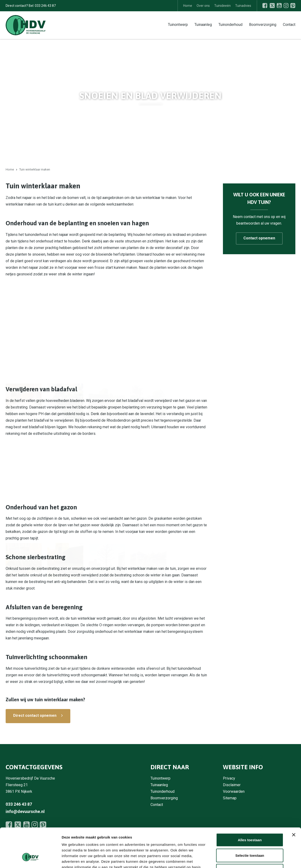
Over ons (203, 6)
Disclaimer (232, 785)
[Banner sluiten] (294, 801)
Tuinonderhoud (230, 24)
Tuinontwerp (178, 24)
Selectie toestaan (250, 822)
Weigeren (250, 837)
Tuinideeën (222, 6)
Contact (289, 24)
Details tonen (254, 859)
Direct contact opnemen (35, 715)
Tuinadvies (243, 6)
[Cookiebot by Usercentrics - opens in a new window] (30, 859)
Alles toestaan (250, 806)
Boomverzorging (263, 24)
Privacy (229, 778)
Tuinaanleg (203, 24)
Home (188, 6)
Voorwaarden (234, 791)
